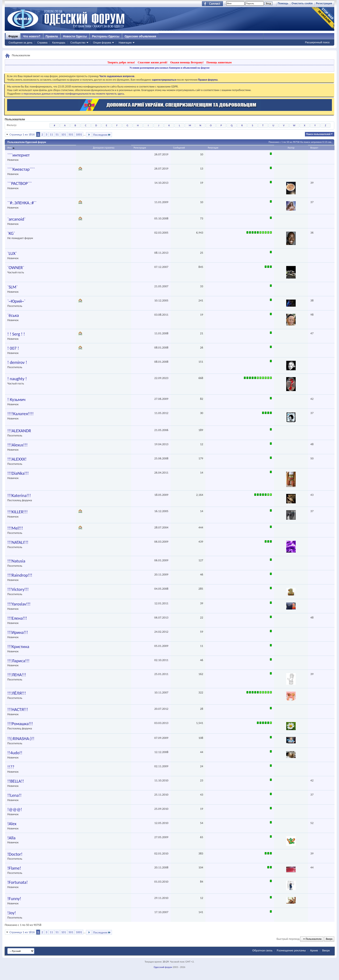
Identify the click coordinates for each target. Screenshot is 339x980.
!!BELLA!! (16, 781)
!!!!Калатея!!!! (20, 414)
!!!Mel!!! (15, 528)
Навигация (125, 43)
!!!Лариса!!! (18, 661)
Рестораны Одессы (106, 36)
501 (71, 134)
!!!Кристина (18, 647)
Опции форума (102, 43)
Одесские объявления (140, 36)
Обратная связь (262, 950)
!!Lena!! (14, 795)
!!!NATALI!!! (18, 542)
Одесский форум (163, 967)
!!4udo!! (15, 753)
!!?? (11, 767)
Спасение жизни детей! (153, 62)
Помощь (283, 3)
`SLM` (12, 287)
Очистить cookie (302, 3)
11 (51, 134)
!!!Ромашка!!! (20, 724)
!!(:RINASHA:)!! (21, 739)
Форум (13, 36)
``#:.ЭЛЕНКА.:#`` (22, 203)
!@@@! (15, 810)
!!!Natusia (16, 561)
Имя (11, 148)
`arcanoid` (16, 219)
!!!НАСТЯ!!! (18, 710)
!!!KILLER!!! (18, 512)
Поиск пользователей (318, 134)
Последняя (102, 135)
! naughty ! (17, 379)
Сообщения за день (20, 43)
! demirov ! (17, 362)
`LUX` (12, 253)
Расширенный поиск (317, 42)
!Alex (12, 824)
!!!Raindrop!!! (20, 575)
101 (64, 134)
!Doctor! (15, 854)
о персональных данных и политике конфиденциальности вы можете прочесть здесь (73, 94)
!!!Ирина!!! (18, 632)
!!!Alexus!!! (18, 445)
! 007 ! (13, 348)
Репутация (213, 148)
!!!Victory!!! (18, 589)
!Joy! (12, 913)
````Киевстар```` (21, 169)
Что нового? (32, 36)
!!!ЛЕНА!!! (17, 675)
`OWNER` (16, 268)
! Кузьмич (16, 400)
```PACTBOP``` (20, 183)
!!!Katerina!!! (19, 496)
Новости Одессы (75, 36)
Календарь (59, 43)
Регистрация (324, 3)
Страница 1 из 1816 (22, 134)
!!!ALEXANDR (19, 431)
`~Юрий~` (16, 301)
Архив (314, 950)
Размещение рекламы (291, 950)
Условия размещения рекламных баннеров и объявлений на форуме (169, 68)
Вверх (329, 939)
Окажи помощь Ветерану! (187, 62)
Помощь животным (219, 62)
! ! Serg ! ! (16, 334)
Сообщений (179, 148)
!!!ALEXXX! (17, 459)
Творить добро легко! (121, 62)
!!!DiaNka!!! (18, 473)
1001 (79, 134)
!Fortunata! (18, 882)
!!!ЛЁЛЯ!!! (17, 693)
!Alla (11, 838)
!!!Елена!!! (17, 618)
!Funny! (14, 899)
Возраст (314, 148)
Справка (42, 43)
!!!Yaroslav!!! (19, 604)
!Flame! (14, 868)
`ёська (13, 315)
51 (57, 134)
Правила (52, 36)
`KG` (11, 233)
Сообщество (78, 43)
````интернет (18, 155)
